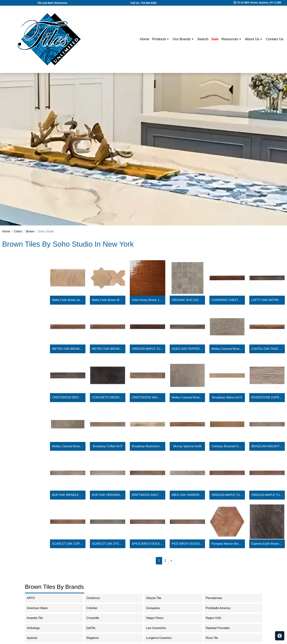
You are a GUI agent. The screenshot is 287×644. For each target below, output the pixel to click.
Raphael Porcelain (221, 628)
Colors (18, 231)
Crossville (96, 618)
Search (203, 39)
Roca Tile (215, 638)
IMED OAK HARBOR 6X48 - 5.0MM (187, 495)
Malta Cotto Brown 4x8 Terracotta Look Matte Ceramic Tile (68, 300)
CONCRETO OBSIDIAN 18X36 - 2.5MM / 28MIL (108, 397)
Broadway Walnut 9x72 (227, 397)
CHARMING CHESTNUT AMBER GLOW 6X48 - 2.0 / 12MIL (227, 300)
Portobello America (220, 608)
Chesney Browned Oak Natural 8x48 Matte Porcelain (227, 446)
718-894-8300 (149, 3)
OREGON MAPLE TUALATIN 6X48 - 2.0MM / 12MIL (147, 349)
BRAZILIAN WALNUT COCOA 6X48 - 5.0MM (267, 446)
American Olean (40, 608)
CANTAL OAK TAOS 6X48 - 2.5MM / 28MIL (267, 349)
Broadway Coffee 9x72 (108, 446)
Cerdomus (96, 598)
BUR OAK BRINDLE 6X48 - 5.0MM (68, 495)
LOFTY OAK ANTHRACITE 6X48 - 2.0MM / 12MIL (267, 300)
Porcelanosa (217, 598)
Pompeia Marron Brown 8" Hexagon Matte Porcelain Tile (227, 544)
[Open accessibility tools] (280, 636)
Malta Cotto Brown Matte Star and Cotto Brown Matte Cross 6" (108, 300)
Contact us (275, 39)
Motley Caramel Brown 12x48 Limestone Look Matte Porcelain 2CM (68, 446)
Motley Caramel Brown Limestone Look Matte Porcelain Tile (227, 349)
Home (145, 39)
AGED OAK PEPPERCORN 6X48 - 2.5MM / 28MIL (187, 349)
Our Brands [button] (182, 39)
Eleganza (96, 638)
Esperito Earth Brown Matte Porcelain (267, 544)
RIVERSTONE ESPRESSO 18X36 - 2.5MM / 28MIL (267, 397)
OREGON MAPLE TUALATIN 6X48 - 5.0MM (267, 495)
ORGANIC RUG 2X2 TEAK (187, 300)
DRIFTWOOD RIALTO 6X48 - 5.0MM (147, 495)
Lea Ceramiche (158, 628)
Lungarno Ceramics (161, 638)
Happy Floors (158, 618)
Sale (215, 39)
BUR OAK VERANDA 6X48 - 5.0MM (108, 495)
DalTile (95, 628)
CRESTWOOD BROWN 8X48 (68, 397)
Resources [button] (230, 39)
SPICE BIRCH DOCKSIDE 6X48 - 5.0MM (147, 544)
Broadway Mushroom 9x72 (147, 446)
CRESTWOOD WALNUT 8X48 (147, 397)
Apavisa (35, 638)
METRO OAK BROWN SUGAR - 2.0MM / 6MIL (68, 349)
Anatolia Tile (38, 618)
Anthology (36, 628)
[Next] (171, 561)
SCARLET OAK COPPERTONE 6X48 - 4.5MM (68, 544)
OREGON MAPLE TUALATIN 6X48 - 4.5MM (227, 495)
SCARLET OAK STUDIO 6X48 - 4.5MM (108, 544)
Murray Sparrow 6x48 (187, 446)
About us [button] (253, 39)
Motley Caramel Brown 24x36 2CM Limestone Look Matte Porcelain (187, 397)
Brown (30, 231)
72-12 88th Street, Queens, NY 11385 (259, 3)
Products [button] (160, 39)
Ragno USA (216, 618)
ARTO (34, 598)
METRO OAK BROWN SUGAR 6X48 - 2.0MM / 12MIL (108, 349)
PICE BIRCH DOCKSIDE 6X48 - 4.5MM (187, 544)
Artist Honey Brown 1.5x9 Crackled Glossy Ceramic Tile (147, 300)
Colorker (95, 608)
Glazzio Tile (157, 598)
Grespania (156, 608)
